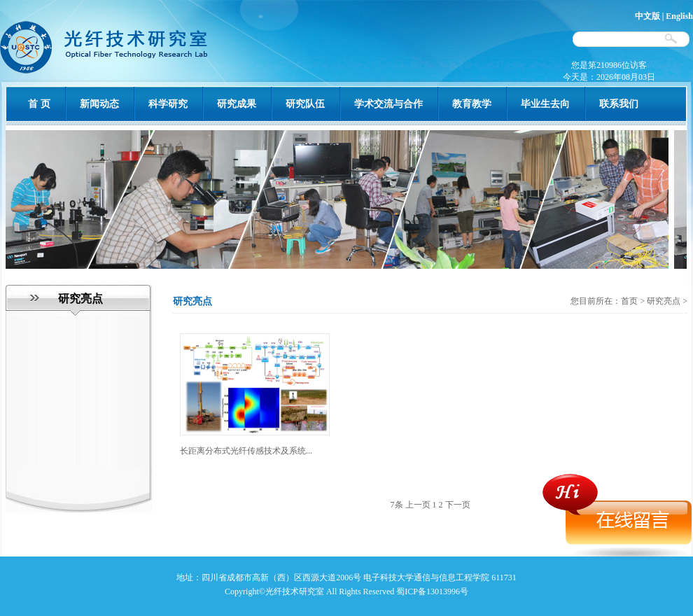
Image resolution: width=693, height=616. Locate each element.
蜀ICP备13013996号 (432, 591)
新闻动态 (99, 104)
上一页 (418, 505)
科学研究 (168, 104)
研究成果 (237, 104)
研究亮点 (664, 301)
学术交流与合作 (388, 104)
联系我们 (619, 104)
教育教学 (472, 104)
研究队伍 (305, 104)
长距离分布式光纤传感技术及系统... (246, 451)
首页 (630, 301)
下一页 (458, 505)
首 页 (39, 104)
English (679, 16)
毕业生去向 (545, 104)
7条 (397, 505)
